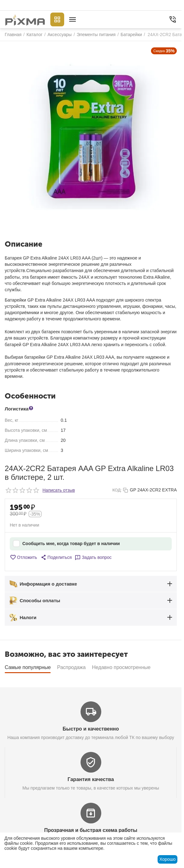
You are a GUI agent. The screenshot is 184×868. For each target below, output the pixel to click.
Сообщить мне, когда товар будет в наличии (66, 544)
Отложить (23, 557)
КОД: (117, 490)
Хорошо (168, 859)
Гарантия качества (91, 779)
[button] (56, 557)
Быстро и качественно (91, 729)
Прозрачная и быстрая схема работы (91, 830)
